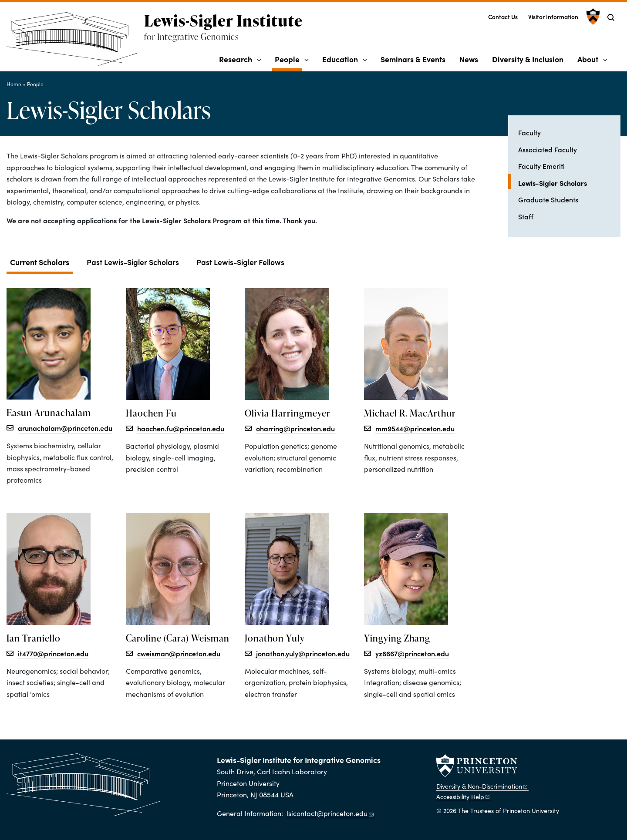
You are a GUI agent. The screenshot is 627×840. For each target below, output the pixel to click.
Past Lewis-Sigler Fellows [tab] (240, 262)
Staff (526, 216)
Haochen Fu (151, 413)
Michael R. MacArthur (410, 413)
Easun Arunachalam (49, 413)
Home (14, 84)
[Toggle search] (611, 17)
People (288, 59)
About (588, 59)
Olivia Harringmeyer (288, 413)
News (469, 59)
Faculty (529, 132)
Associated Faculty (548, 149)
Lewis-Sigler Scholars (569, 182)
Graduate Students (548, 199)
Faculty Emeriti (541, 166)
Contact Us (503, 17)
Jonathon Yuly (275, 638)
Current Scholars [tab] (40, 262)
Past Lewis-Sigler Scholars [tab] (133, 262)
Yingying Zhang (397, 638)
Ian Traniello (34, 638)
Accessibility (464, 796)
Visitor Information (553, 17)
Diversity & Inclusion (528, 59)
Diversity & (482, 786)
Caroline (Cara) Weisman (178, 638)
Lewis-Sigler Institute (223, 20)
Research (236, 59)
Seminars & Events (413, 59)
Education (340, 59)
